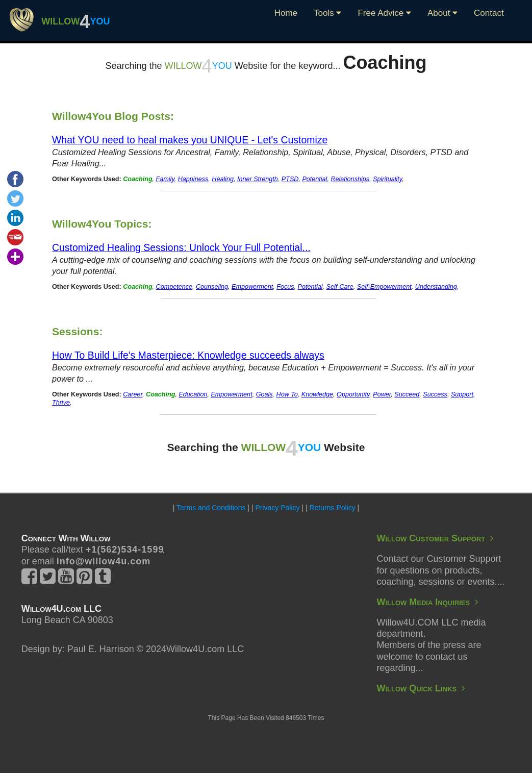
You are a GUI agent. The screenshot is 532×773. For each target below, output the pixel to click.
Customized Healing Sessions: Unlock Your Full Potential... (181, 247)
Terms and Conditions (211, 508)
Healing (223, 179)
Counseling (212, 287)
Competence (174, 287)
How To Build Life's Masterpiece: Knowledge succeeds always (188, 355)
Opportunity (353, 394)
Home (286, 13)
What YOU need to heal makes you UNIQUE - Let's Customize (190, 140)
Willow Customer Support (435, 538)
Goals (264, 394)
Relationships (350, 179)
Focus (285, 287)
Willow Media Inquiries (427, 602)
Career (133, 394)
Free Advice (384, 13)
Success (435, 394)
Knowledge (317, 394)
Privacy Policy (277, 508)
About (442, 13)
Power (382, 394)
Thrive (61, 403)
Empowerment (252, 287)
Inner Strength (258, 179)
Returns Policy (332, 508)
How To (287, 394)
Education (193, 394)
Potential (314, 179)
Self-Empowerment (384, 287)
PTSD (290, 179)
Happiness (193, 179)
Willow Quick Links (421, 688)
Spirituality (387, 179)
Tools (327, 13)
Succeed (407, 394)
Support (462, 394)
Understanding (436, 287)
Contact (489, 13)
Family (165, 179)
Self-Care (340, 287)
